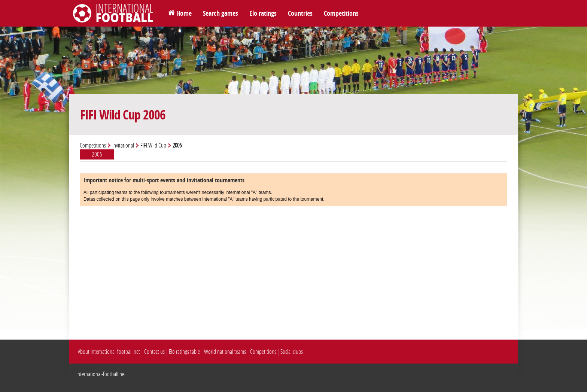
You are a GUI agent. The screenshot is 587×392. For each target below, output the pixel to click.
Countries (300, 13)
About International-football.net (109, 352)
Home (184, 13)
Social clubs (292, 352)
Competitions (341, 13)
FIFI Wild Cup (153, 145)
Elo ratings (263, 13)
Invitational (123, 145)
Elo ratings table (184, 352)
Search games (220, 13)
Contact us (154, 352)
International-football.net (101, 374)
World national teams (225, 352)
